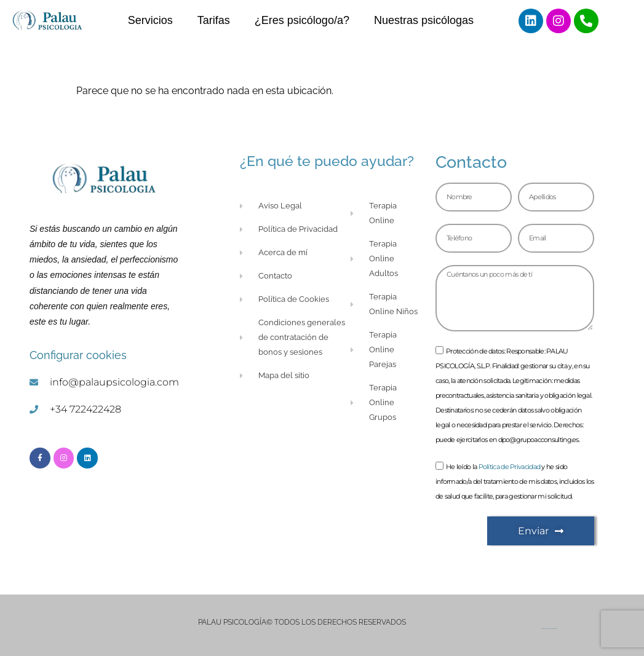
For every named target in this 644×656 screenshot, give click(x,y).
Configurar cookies (78, 355)
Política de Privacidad (510, 467)
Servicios (150, 20)
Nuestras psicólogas (424, 20)
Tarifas (214, 20)
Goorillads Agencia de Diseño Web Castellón (549, 629)
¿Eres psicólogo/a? (302, 20)
